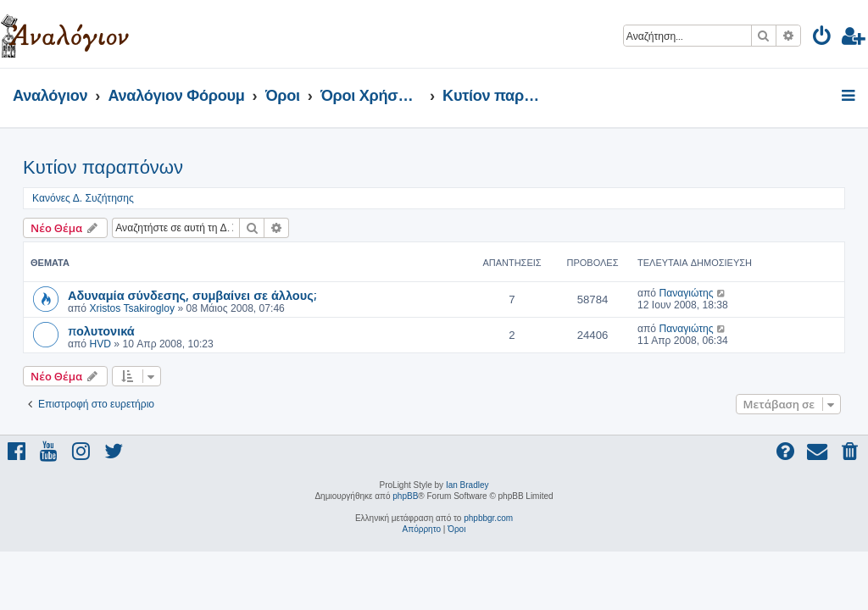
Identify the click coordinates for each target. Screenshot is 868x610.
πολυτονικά (101, 330)
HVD (100, 344)
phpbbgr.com (488, 518)
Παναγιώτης (686, 293)
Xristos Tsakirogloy (132, 308)
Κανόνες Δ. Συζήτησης (83, 198)
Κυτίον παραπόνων (103, 167)
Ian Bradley (467, 485)
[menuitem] (823, 39)
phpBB (405, 496)
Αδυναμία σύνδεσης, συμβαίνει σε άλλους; (192, 295)
